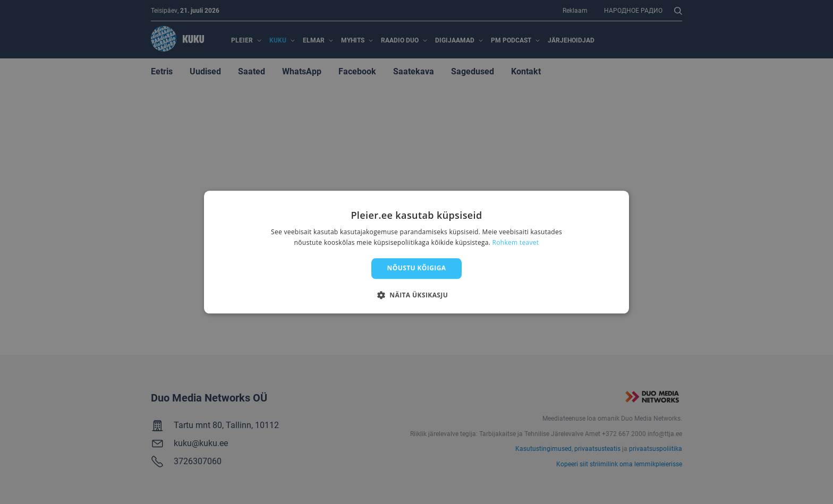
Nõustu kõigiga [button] (417, 268)
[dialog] (416, 252)
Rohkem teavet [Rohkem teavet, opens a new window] (516, 242)
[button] (416, 295)
